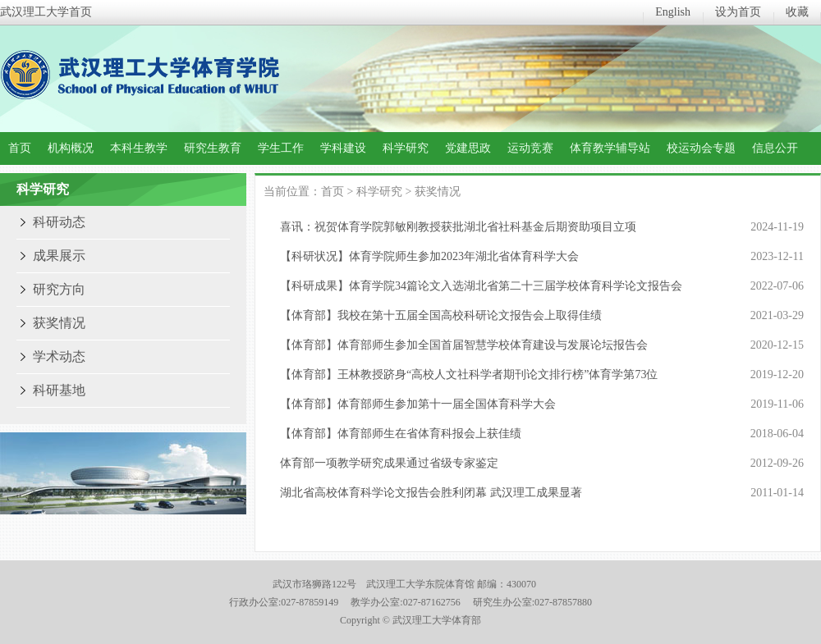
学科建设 (343, 148)
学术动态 (59, 356)
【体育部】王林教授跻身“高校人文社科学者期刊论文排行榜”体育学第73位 (469, 375)
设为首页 (738, 12)
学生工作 (281, 148)
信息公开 (775, 148)
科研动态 (59, 222)
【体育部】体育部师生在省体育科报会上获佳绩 (401, 434)
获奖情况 (59, 323)
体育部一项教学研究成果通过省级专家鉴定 (389, 463)
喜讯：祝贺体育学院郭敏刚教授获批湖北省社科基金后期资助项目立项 (458, 227)
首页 (20, 148)
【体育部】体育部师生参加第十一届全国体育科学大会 (418, 404)
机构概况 (71, 148)
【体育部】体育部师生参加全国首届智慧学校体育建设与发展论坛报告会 (464, 345)
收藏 (797, 12)
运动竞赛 (530, 148)
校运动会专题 (701, 148)
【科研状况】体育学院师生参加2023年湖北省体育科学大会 (429, 256)
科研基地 (59, 390)
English (673, 12)
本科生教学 (139, 148)
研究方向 (59, 289)
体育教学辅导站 (610, 148)
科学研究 (406, 148)
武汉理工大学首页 (46, 12)
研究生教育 (213, 148)
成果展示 (59, 256)
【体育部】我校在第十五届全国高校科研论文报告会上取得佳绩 (441, 315)
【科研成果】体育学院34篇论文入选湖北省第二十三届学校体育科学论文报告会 (481, 286)
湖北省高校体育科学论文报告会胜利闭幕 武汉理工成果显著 (431, 493)
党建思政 (468, 148)
